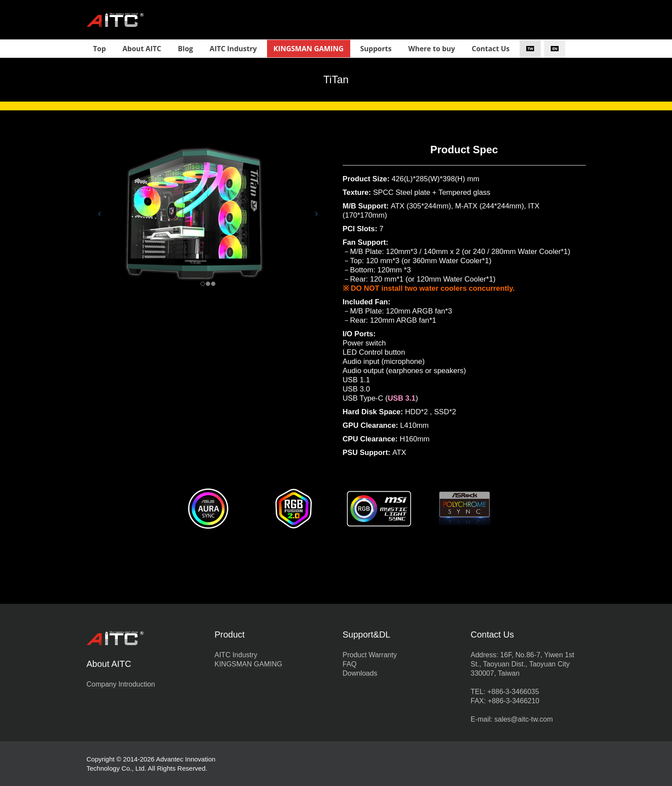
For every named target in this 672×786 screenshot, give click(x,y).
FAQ (350, 664)
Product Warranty (370, 655)
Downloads (360, 673)
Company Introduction (121, 684)
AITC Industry (236, 655)
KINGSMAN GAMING (248, 664)
